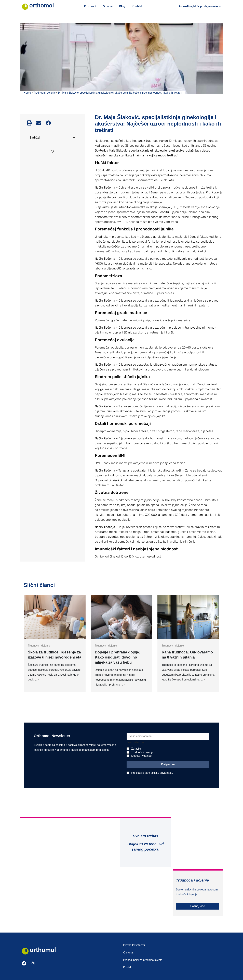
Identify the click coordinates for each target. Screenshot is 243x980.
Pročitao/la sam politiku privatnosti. (152, 773)
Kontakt (137, 6)
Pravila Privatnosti (134, 945)
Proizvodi (90, 6)
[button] (29, 123)
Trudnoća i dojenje (142, 752)
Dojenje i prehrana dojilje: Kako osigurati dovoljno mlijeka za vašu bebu (118, 657)
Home (27, 93)
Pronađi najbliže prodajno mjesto (200, 6)
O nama (108, 6)
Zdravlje (136, 749)
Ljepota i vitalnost (142, 756)
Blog (122, 6)
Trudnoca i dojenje (44, 93)
